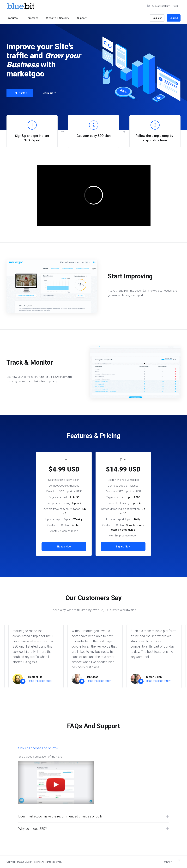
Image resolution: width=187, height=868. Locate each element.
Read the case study (40, 681)
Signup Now (64, 546)
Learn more (49, 93)
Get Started (20, 93)
